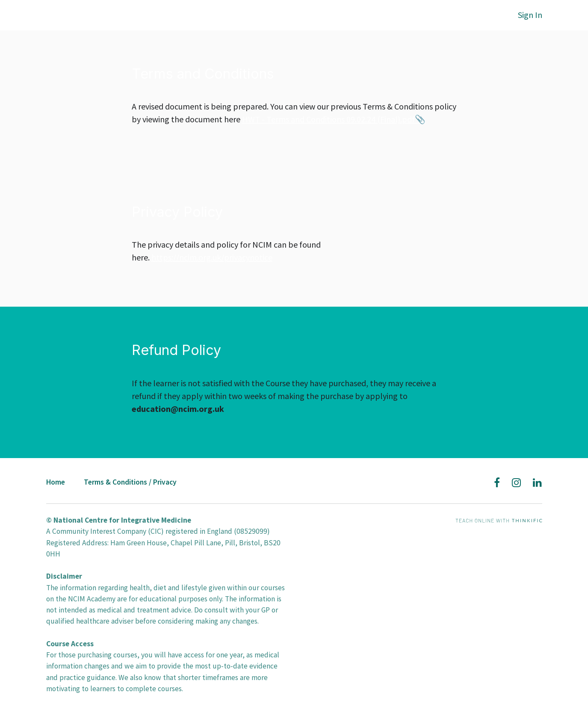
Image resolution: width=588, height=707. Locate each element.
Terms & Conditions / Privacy (130, 482)
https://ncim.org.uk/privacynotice (212, 257)
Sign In (530, 15)
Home (56, 482)
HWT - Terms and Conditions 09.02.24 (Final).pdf (328, 119)
